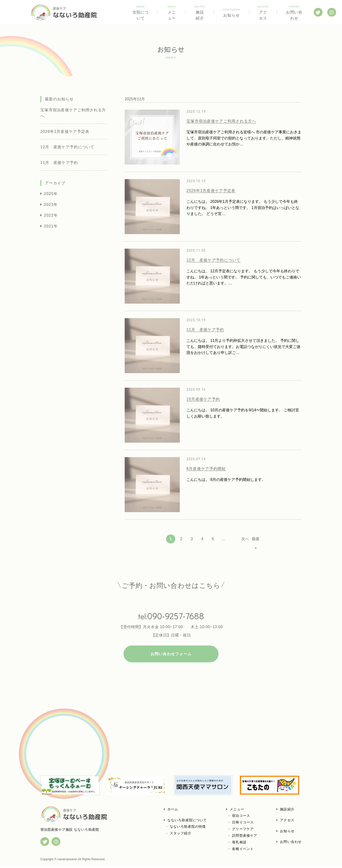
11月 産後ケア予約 (59, 163)
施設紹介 (202, 12)
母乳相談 (239, 844)
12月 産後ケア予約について (67, 147)
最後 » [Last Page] (256, 540)
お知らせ (231, 12)
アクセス (260, 12)
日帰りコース (243, 824)
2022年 (51, 215)
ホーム (173, 811)
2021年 (51, 226)
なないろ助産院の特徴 (188, 828)
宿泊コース (241, 817)
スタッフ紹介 (181, 835)
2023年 (51, 205)
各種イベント (243, 850)
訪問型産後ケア (245, 837)
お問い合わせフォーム (171, 656)
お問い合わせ (293, 12)
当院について (142, 12)
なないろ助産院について (187, 822)
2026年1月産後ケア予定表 (65, 132)
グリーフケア (243, 831)
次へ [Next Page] (245, 539)
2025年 (51, 194)
